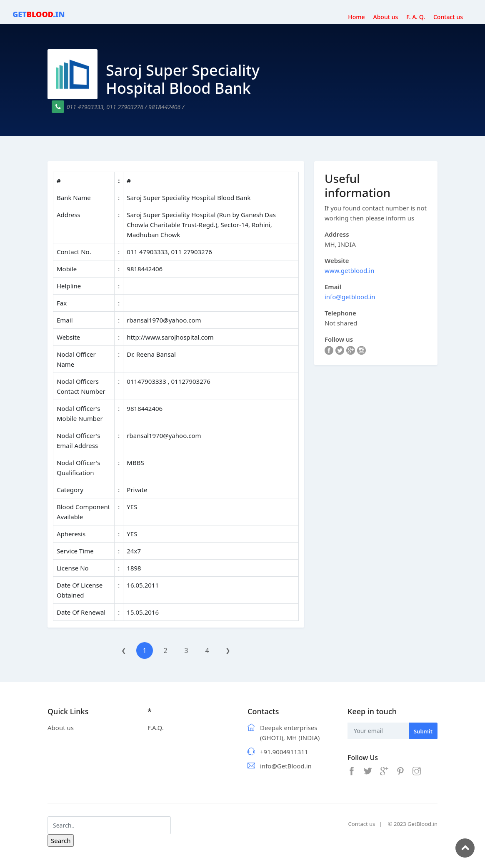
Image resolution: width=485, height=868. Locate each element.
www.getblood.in (350, 270)
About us (61, 728)
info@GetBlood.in (286, 766)
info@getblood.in (350, 297)
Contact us (362, 824)
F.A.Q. (156, 728)
